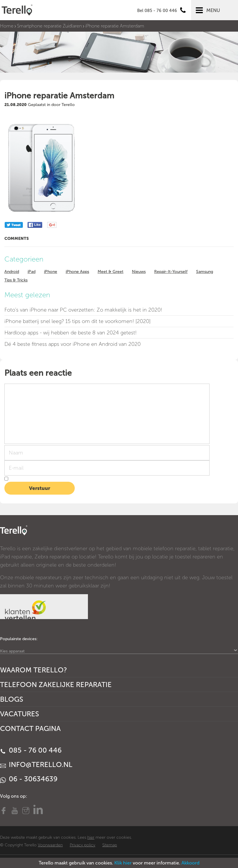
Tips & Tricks (16, 280)
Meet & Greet (110, 272)
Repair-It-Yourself (171, 272)
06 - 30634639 (29, 779)
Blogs (12, 699)
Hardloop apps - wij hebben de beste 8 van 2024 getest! (70, 333)
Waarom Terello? (34, 670)
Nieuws (139, 272)
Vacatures (19, 714)
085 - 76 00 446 (31, 750)
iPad (32, 272)
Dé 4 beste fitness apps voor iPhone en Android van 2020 (73, 344)
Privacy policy (83, 845)
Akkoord (191, 863)
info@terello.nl (36, 764)
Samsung (205, 272)
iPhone (51, 272)
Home (7, 26)
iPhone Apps (77, 272)
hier (91, 837)
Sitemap (110, 845)
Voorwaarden (50, 845)
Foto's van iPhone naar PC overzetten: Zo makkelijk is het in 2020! (83, 310)
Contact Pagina (30, 728)
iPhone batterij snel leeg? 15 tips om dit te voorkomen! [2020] (78, 321)
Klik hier (123, 863)
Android (12, 272)
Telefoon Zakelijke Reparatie (56, 685)
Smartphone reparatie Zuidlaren (49, 26)
